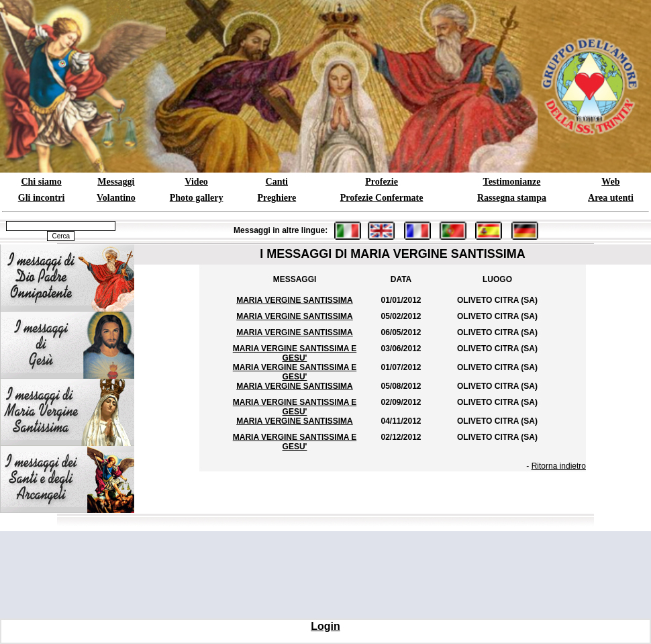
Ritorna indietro (559, 466)
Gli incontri (42, 198)
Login (325, 626)
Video (196, 182)
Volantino (116, 198)
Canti (277, 182)
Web (610, 182)
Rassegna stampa (512, 198)
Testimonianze (512, 182)
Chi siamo (41, 182)
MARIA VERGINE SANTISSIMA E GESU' (295, 353)
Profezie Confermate (382, 198)
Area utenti (611, 198)
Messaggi (116, 182)
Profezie (382, 182)
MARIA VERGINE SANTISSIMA (295, 300)
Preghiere (277, 198)
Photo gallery (197, 198)
